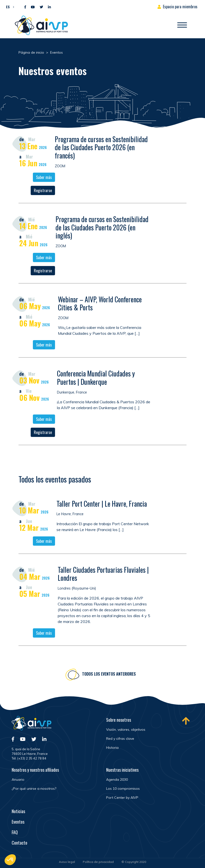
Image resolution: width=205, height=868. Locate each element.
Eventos (18, 822)
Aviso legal (67, 862)
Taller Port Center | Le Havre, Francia (102, 505)
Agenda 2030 (117, 779)
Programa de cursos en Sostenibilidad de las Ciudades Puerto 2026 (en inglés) (102, 227)
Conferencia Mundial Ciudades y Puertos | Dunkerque (96, 378)
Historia (112, 748)
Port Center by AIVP (122, 798)
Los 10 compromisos (123, 789)
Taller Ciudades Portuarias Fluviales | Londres (103, 576)
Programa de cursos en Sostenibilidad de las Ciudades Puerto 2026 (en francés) (101, 147)
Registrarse (43, 190)
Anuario (18, 779)
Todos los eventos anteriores (109, 676)
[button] (9, 7)
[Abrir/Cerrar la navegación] (182, 25)
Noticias (18, 811)
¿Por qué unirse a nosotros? (34, 789)
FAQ (15, 832)
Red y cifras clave (120, 739)
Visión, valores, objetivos (126, 730)
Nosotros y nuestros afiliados (35, 770)
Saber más (44, 177)
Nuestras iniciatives (122, 770)
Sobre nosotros (119, 720)
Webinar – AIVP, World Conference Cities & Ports (100, 303)
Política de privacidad (98, 862)
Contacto (19, 843)
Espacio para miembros (180, 7)
